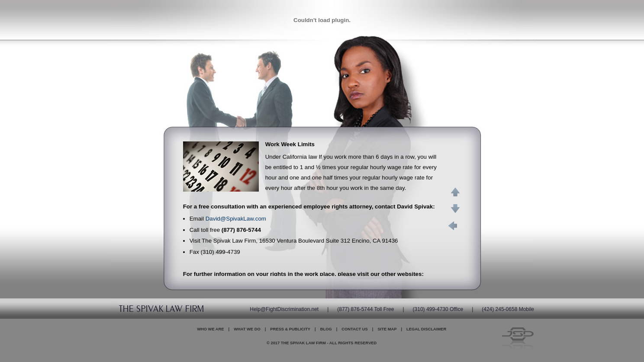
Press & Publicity (290, 329)
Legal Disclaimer (426, 329)
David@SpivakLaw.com (236, 219)
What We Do (247, 329)
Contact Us (354, 329)
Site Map (387, 329)
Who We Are (210, 329)
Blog (326, 329)
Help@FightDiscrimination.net (284, 309)
